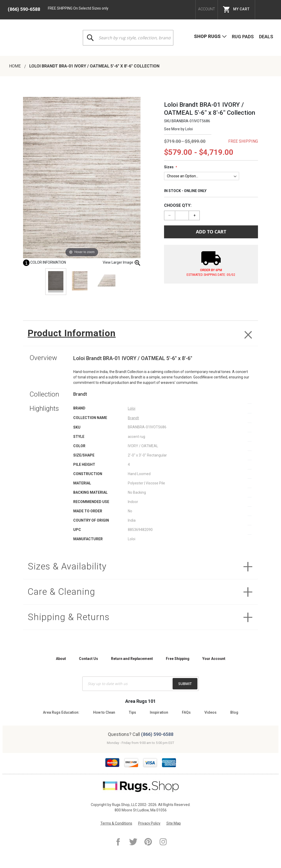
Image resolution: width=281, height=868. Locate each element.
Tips (132, 712)
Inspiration (159, 712)
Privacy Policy (149, 823)
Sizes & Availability (67, 566)
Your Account (214, 659)
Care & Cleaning (61, 592)
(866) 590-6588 (24, 9)
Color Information (45, 262)
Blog (234, 712)
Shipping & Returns (69, 617)
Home (15, 66)
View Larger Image (122, 263)
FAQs (186, 712)
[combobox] (128, 38)
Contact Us (88, 659)
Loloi (189, 129)
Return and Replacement (132, 659)
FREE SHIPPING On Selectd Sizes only (78, 8)
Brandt (133, 418)
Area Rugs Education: (61, 712)
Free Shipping (178, 659)
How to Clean (104, 712)
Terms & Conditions (116, 823)
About (61, 659)
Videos (210, 712)
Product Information (72, 333)
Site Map (174, 823)
